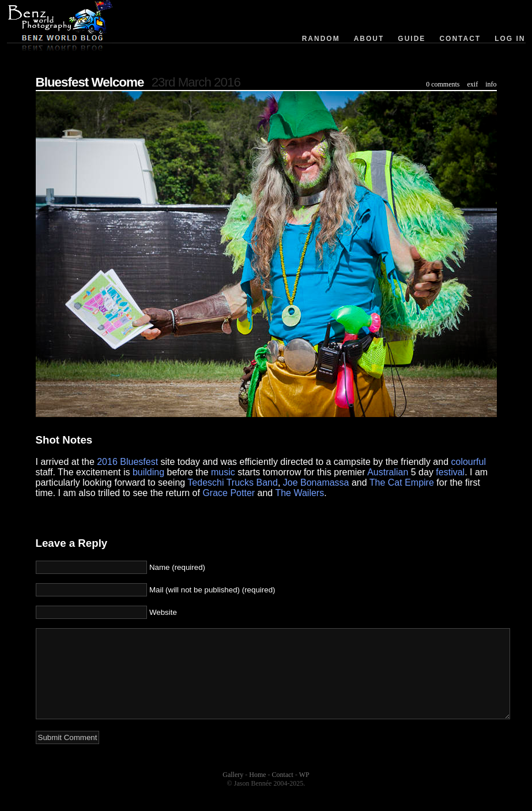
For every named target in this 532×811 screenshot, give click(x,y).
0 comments (443, 84)
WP (304, 792)
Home (257, 792)
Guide (412, 39)
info (491, 84)
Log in (510, 39)
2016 (107, 462)
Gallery (233, 792)
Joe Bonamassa (316, 483)
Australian (388, 472)
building (148, 472)
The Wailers (299, 493)
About (369, 39)
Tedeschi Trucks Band (233, 483)
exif (473, 84)
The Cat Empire (402, 483)
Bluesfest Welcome (90, 82)
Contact (460, 39)
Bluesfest (139, 462)
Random (321, 39)
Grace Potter (229, 493)
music (223, 472)
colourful (469, 462)
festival (450, 472)
